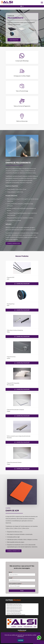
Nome (11, 572)
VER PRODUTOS (14, 40)
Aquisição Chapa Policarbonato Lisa (14, 613)
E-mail (11, 578)
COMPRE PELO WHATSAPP (22, 284)
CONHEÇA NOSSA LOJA (14, 243)
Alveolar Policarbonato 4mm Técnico (14, 607)
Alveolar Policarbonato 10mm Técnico (14, 606)
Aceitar (21, 640)
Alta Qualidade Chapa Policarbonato (14, 604)
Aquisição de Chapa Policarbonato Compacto (16, 615)
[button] (42, 3)
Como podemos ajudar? (15, 584)
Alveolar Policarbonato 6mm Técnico (14, 609)
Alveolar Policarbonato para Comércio (14, 610)
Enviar (22, 591)
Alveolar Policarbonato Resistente (13, 612)
